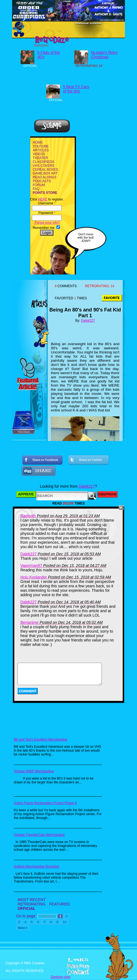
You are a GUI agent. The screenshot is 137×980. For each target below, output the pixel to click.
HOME (38, 142)
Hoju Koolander (34, 577)
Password (47, 213)
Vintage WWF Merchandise (34, 771)
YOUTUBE (41, 146)
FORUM (39, 185)
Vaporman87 (31, 566)
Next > (23, 928)
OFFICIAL (27, 908)
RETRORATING (31, 904)
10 (64, 922)
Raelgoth (28, 516)
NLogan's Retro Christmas (104, 55)
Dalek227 (88, 321)
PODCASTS (42, 181)
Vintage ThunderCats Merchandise (39, 835)
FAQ (36, 189)
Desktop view (60, 977)
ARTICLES (41, 150)
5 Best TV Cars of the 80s (76, 89)
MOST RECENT (31, 900)
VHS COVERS (44, 166)
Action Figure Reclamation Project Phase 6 (45, 803)
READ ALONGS (45, 177)
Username (47, 203)
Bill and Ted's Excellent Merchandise (40, 739)
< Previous (47, 916)
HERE (43, 199)
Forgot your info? (47, 223)
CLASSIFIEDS (43, 162)
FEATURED (59, 904)
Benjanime (29, 622)
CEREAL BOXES (45, 170)
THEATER (40, 158)
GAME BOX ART (45, 173)
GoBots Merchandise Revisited (36, 867)
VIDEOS (39, 154)
